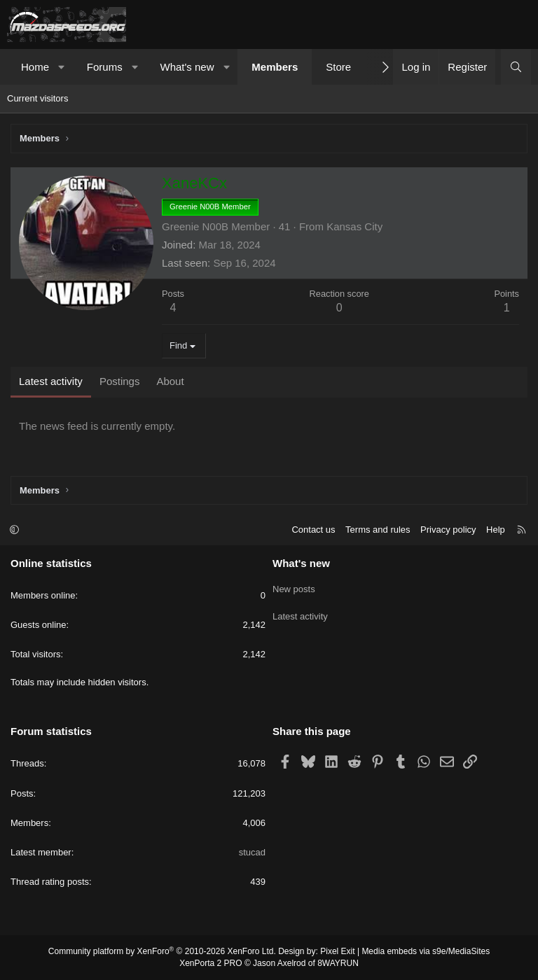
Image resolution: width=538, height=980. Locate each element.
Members (275, 67)
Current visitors (37, 98)
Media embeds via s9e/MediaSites (426, 951)
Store (338, 67)
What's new (187, 67)
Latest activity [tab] (51, 381)
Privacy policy (448, 530)
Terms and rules (378, 530)
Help (496, 530)
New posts (294, 587)
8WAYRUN (338, 963)
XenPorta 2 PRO (211, 963)
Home (35, 67)
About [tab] (170, 381)
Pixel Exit (337, 951)
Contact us (313, 530)
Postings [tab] (120, 381)
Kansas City (354, 226)
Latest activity (300, 612)
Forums (105, 67)
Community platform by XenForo (162, 951)
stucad (252, 852)
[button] (62, 67)
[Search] (516, 67)
